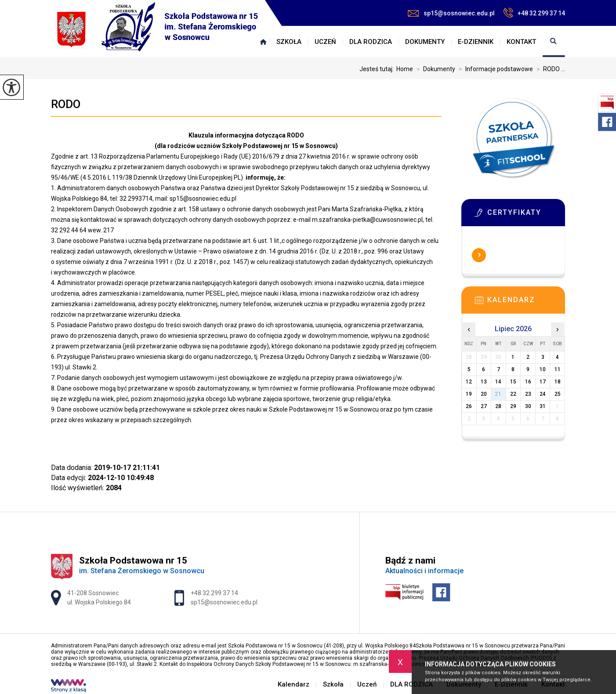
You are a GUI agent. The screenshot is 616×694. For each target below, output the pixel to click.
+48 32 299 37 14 (534, 13)
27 (484, 406)
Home (405, 69)
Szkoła (289, 42)
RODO (66, 104)
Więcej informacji (479, 255)
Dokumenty (425, 42)
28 (498, 406)
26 (469, 406)
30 (528, 406)
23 (528, 394)
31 (543, 406)
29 (513, 406)
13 (484, 382)
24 (543, 394)
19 (469, 394)
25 (558, 394)
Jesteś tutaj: (378, 69)
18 (558, 382)
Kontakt (521, 42)
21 (498, 394)
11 (558, 369)
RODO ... (549, 69)
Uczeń (325, 42)
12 (469, 382)
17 (543, 382)
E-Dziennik (476, 42)
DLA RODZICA (371, 42)
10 (543, 369)
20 (484, 394)
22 (513, 394)
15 (513, 382)
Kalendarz (263, 42)
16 (528, 382)
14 (498, 382)
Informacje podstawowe (494, 69)
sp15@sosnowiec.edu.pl (451, 13)
